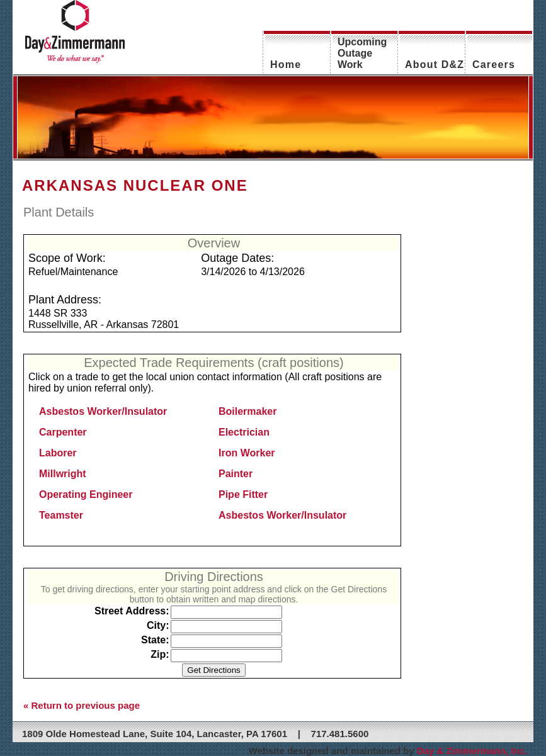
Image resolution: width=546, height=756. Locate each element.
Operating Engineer (86, 494)
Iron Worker (247, 453)
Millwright (63, 474)
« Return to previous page (82, 705)
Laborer (58, 453)
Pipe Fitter (243, 494)
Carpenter (63, 432)
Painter (236, 474)
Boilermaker (248, 411)
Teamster (61, 515)
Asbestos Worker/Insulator (103, 411)
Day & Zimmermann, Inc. (472, 751)
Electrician (244, 432)
